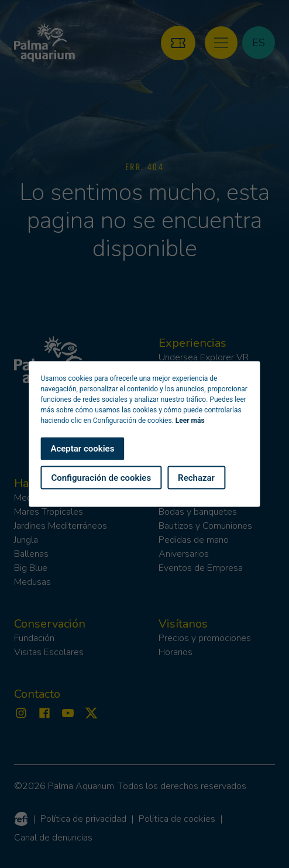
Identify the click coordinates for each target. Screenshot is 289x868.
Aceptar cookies (82, 449)
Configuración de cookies (101, 477)
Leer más (190, 421)
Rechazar (196, 477)
